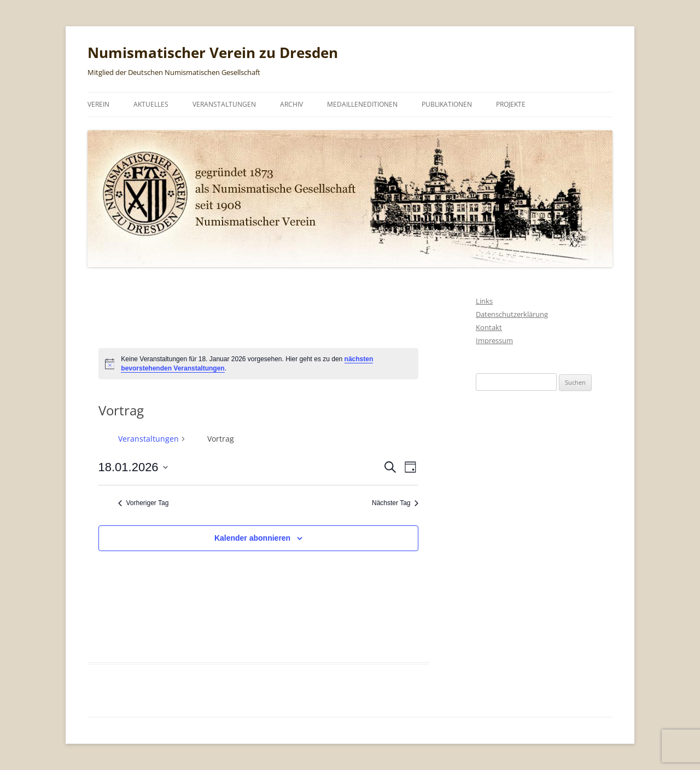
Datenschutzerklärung (512, 314)
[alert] (259, 364)
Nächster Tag (395, 503)
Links (484, 301)
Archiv (291, 104)
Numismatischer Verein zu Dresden (213, 53)
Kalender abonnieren (252, 538)
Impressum (494, 340)
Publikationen (447, 104)
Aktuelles (151, 104)
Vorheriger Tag (144, 503)
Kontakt (489, 327)
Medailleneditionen (362, 104)
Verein (98, 104)
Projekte (511, 104)
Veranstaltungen (224, 104)
